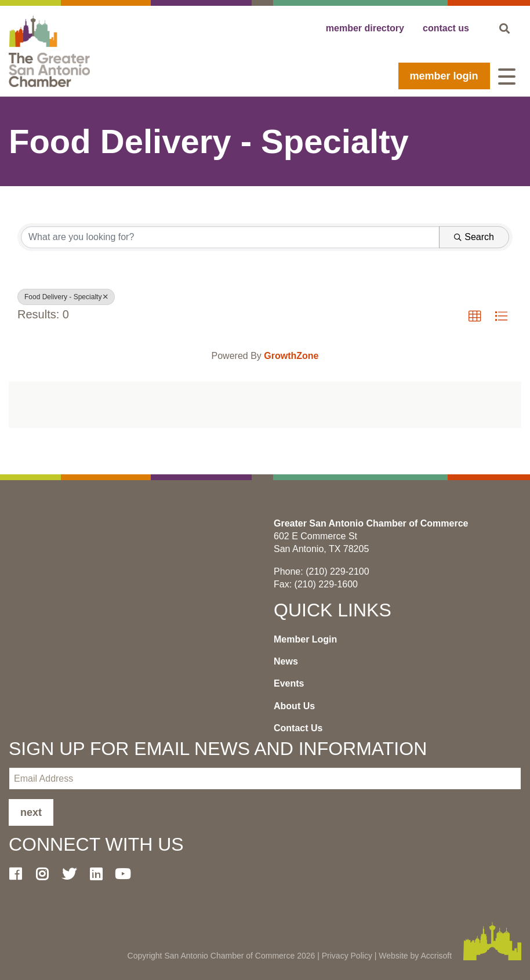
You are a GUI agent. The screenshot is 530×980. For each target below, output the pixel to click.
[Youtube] (128, 874)
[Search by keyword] (230, 237)
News (286, 661)
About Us (294, 706)
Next (31, 812)
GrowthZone (291, 356)
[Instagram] (46, 874)
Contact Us (298, 728)
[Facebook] (20, 874)
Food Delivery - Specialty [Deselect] (66, 297)
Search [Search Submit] (474, 237)
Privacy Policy (347, 956)
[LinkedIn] (100, 874)
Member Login (444, 76)
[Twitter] (74, 874)
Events (289, 683)
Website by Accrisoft (415, 956)
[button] (475, 317)
